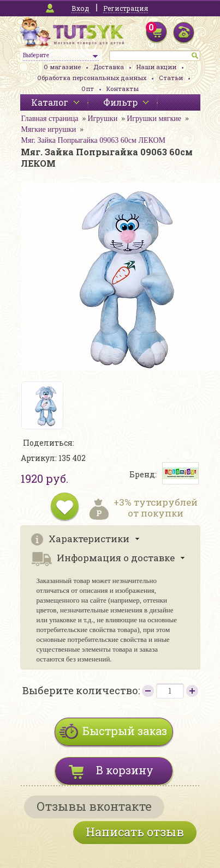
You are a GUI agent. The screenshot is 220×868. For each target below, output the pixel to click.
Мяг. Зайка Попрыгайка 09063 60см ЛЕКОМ (94, 140)
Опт (88, 89)
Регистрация (126, 8)
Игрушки (102, 119)
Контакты (123, 89)
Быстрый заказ (125, 731)
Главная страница (50, 119)
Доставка (109, 67)
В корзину (125, 770)
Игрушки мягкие (154, 119)
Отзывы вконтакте (94, 806)
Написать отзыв (135, 832)
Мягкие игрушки (49, 129)
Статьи (171, 78)
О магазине (62, 67)
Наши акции (156, 67)
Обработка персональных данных (92, 78)
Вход (80, 8)
